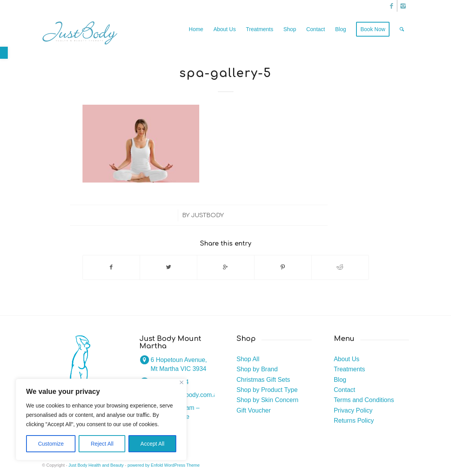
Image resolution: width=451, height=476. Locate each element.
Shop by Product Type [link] (267, 390)
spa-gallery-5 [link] (225, 73)
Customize (51, 444)
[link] (4, 53)
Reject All (102, 444)
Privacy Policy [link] (353, 410)
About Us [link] (347, 359)
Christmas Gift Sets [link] (263, 380)
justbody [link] (207, 215)
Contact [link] (345, 390)
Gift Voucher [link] (254, 410)
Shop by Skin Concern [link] (268, 400)
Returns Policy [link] (354, 421)
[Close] (182, 382)
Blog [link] (340, 380)
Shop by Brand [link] (257, 369)
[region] (101, 420)
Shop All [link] (248, 359)
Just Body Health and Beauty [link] (96, 465)
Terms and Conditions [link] (364, 400)
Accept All (152, 444)
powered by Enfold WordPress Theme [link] (164, 465)
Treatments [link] (349, 369)
